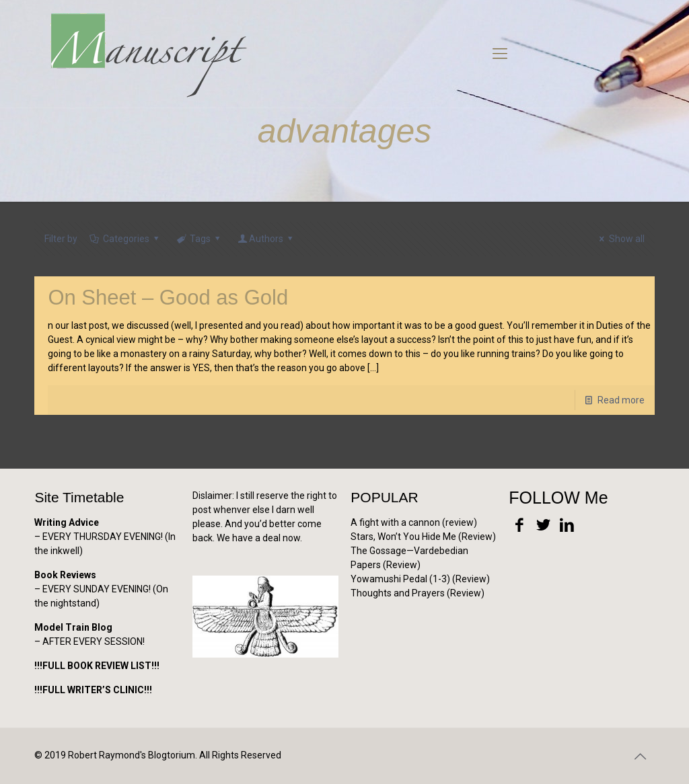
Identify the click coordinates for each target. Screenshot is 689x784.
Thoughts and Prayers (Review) (418, 593)
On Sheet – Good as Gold (168, 298)
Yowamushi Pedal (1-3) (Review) (420, 579)
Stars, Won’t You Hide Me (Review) (423, 537)
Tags (200, 239)
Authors (266, 239)
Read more (621, 400)
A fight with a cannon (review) (414, 522)
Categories (125, 239)
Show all (620, 239)
